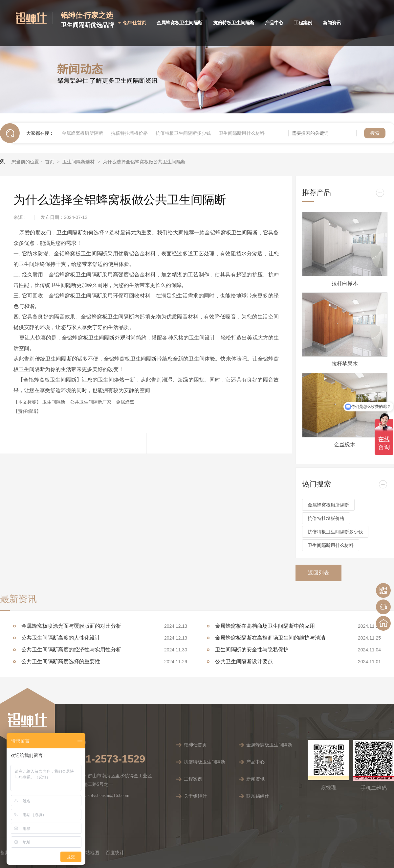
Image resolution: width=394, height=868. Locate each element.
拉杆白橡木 (345, 283)
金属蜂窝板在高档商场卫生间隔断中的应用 (265, 626)
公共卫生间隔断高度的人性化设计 (61, 638)
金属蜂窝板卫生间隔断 (180, 23)
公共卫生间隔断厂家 (91, 402)
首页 (50, 162)
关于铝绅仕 (195, 796)
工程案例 (303, 23)
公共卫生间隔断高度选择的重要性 (61, 661)
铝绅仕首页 (135, 23)
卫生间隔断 (55, 402)
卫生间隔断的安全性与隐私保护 (252, 650)
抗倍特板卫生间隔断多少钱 (183, 133)
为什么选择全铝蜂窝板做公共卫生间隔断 (144, 162)
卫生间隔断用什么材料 (242, 133)
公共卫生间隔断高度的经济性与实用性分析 (71, 650)
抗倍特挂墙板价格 (129, 133)
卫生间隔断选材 (79, 162)
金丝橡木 (345, 445)
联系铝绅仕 (258, 796)
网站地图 (90, 853)
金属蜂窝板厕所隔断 (82, 133)
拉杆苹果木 (345, 364)
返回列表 (318, 573)
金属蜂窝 (125, 402)
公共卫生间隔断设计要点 (244, 661)
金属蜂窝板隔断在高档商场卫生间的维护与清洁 (270, 638)
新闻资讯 (332, 23)
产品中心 (274, 23)
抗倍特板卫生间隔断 (234, 23)
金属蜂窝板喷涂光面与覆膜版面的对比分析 (71, 626)
